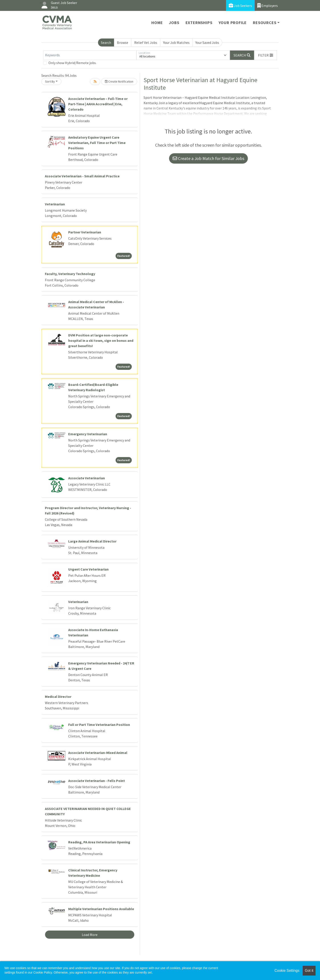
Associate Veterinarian (87, 478)
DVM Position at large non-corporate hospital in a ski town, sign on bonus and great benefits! (101, 340)
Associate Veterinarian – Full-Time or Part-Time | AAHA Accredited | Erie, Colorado (98, 104)
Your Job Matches (176, 43)
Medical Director (58, 697)
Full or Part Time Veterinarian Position (99, 725)
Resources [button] (265, 23)
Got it (309, 971)
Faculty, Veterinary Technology (70, 274)
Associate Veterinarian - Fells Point (97, 781)
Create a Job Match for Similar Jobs (208, 158)
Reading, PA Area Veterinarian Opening (99, 842)
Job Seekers (240, 5)
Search (106, 43)
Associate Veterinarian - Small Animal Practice (82, 176)
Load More (90, 935)
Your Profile (233, 23)
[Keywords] (90, 55)
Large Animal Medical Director (92, 541)
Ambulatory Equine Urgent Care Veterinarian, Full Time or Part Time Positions (97, 143)
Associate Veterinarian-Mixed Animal (98, 753)
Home (157, 23)
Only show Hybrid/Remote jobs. (72, 63)
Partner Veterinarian (85, 232)
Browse (123, 43)
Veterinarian (55, 204)
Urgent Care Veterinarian (88, 569)
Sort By (50, 81)
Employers (268, 5)
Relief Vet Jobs (146, 43)
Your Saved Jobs (207, 43)
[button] (266, 55)
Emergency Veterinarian (88, 434)
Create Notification (119, 81)
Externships (199, 23)
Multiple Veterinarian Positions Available (101, 909)
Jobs (174, 23)
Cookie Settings (287, 971)
